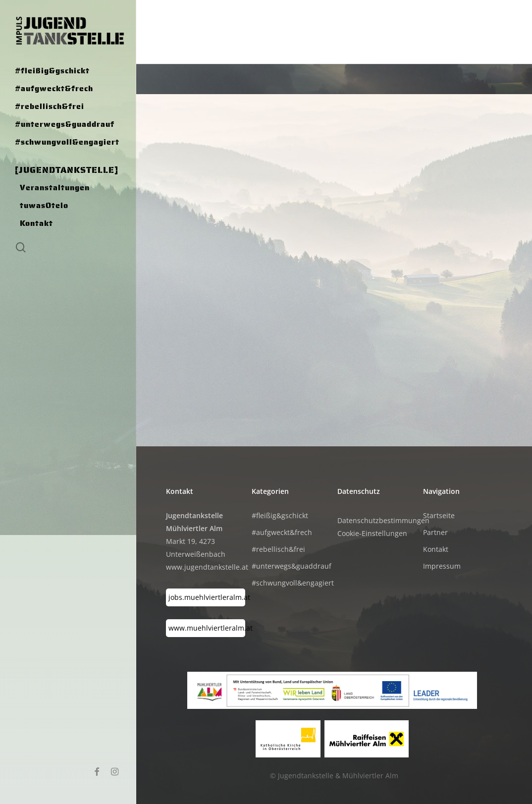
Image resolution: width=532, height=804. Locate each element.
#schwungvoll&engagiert (291, 583)
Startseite (439, 515)
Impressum (442, 566)
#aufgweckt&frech (282, 532)
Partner (435, 532)
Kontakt (436, 549)
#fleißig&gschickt (280, 515)
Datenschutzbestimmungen (383, 520)
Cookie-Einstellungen (372, 533)
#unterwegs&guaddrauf (291, 566)
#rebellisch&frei (278, 549)
